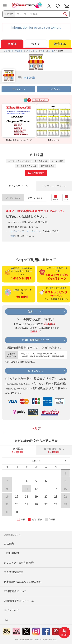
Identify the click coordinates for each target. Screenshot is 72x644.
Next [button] (69, 122)
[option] (19, 122)
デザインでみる (35, 198)
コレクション (54, 89)
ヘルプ (36, 428)
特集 (13, 236)
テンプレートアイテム (54, 186)
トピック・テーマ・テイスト (25, 231)
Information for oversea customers (36, 27)
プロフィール (18, 89)
